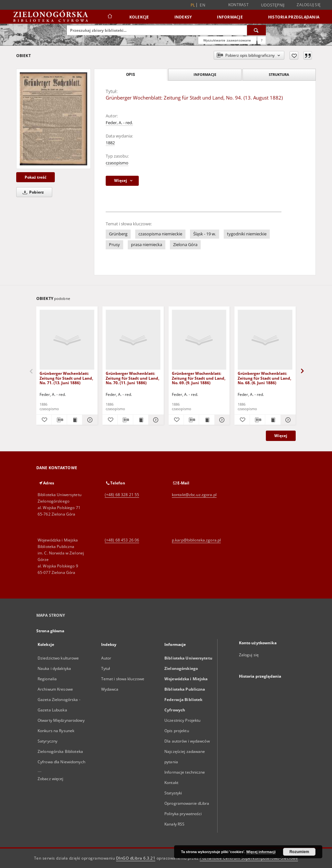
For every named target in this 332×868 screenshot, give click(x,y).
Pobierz (32, 192)
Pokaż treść (36, 177)
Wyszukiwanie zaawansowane (227, 40)
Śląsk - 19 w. (205, 234)
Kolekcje (139, 17)
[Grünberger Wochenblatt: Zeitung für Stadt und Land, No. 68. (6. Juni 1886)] (265, 340)
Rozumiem (299, 852)
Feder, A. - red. (119, 123)
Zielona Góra (185, 245)
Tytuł (106, 668)
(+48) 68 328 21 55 (122, 495)
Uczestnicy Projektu (182, 720)
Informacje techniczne (185, 772)
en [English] (202, 5)
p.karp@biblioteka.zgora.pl (196, 540)
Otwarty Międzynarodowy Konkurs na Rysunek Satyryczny (61, 731)
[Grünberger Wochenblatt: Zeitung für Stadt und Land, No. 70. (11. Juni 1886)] (133, 340)
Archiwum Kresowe (55, 689)
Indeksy (183, 17)
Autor (106, 658)
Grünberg (118, 234)
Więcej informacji (261, 852)
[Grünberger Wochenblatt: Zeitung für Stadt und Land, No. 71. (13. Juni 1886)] (67, 340)
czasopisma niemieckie (160, 234)
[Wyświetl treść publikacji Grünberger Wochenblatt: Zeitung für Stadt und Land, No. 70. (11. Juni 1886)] (141, 420)
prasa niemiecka (147, 245)
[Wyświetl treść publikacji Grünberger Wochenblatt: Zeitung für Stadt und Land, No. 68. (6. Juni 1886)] (273, 420)
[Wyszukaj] (256, 30)
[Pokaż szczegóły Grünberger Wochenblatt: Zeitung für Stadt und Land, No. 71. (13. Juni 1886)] (89, 420)
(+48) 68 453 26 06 (122, 540)
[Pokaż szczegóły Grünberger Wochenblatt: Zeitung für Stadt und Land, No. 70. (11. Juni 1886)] (155, 420)
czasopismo (117, 163)
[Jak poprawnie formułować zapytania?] (262, 40)
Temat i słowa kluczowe (123, 679)
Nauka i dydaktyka (54, 668)
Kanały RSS (174, 824)
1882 (110, 143)
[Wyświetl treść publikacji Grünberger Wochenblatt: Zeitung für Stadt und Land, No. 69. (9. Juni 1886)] (207, 420)
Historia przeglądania (294, 17)
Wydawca (110, 689)
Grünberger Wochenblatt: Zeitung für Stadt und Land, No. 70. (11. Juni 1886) (132, 378)
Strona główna (50, 631)
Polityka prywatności (183, 814)
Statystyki (173, 793)
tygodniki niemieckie (247, 234)
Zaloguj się (309, 5)
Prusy (114, 245)
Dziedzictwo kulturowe (58, 658)
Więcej (281, 436)
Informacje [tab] (205, 74)
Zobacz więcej (51, 779)
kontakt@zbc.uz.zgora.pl (194, 495)
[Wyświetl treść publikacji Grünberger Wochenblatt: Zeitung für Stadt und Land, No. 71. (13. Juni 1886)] (75, 420)
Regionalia (47, 679)
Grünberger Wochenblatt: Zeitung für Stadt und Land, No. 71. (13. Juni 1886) (66, 378)
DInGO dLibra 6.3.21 (136, 858)
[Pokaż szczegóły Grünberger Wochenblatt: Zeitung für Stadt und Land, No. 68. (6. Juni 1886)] (287, 420)
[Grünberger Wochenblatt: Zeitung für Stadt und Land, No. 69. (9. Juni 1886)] (199, 340)
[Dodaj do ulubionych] (294, 55)
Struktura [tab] (279, 74)
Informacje (230, 17)
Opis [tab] (130, 75)
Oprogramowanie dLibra (187, 803)
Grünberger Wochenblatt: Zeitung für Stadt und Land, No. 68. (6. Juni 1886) (264, 378)
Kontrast (238, 5)
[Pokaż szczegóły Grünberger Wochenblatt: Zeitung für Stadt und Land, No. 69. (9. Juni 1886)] (221, 420)
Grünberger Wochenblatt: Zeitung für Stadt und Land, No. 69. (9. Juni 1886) (199, 378)
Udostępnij (273, 5)
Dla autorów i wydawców (187, 741)
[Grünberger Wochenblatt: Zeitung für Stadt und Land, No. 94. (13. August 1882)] (53, 119)
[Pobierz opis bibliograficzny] (59, 420)
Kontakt (171, 783)
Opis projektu (177, 731)
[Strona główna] (109, 17)
